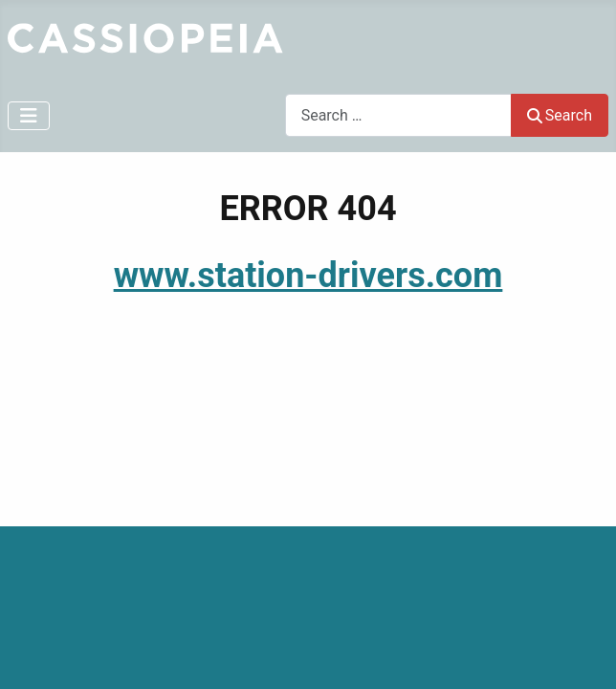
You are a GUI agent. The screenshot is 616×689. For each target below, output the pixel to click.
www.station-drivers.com (308, 276)
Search (560, 115)
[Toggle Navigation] (29, 116)
